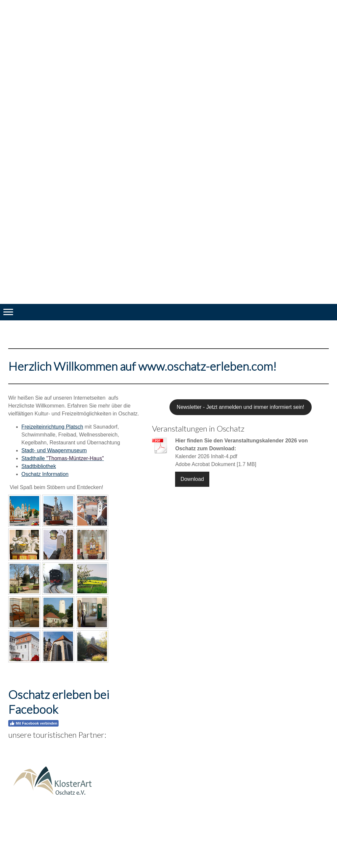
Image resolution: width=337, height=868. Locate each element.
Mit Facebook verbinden (33, 723)
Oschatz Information (45, 474)
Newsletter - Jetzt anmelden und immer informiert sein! (241, 407)
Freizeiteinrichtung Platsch (52, 427)
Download (192, 479)
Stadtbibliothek (39, 466)
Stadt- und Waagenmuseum (54, 450)
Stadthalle (63, 458)
